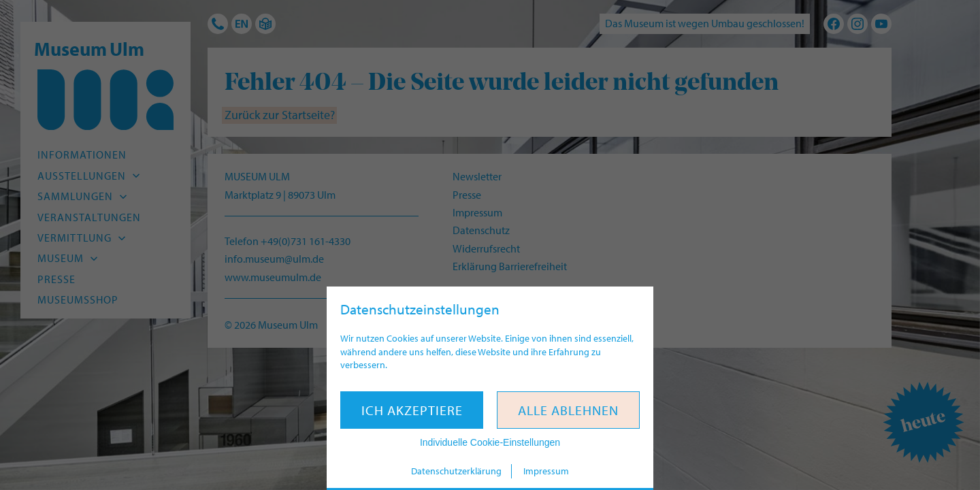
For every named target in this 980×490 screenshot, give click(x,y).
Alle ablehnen (568, 410)
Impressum (546, 471)
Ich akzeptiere (412, 410)
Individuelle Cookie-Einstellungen (490, 442)
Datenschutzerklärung (456, 471)
